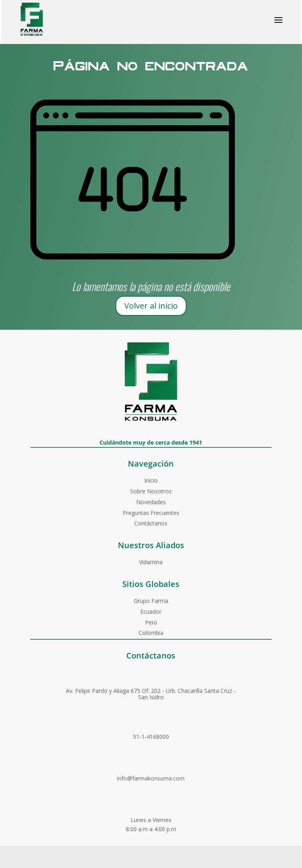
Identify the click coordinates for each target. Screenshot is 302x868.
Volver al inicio (151, 306)
